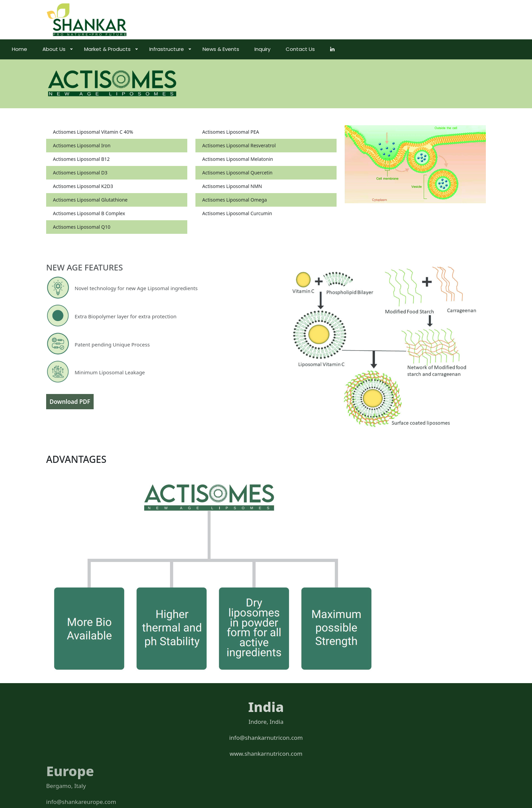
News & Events (259, 49)
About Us (92, 49)
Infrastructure (204, 49)
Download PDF (70, 402)
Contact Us (338, 49)
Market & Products (145, 49)
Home (57, 49)
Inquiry (300, 49)
